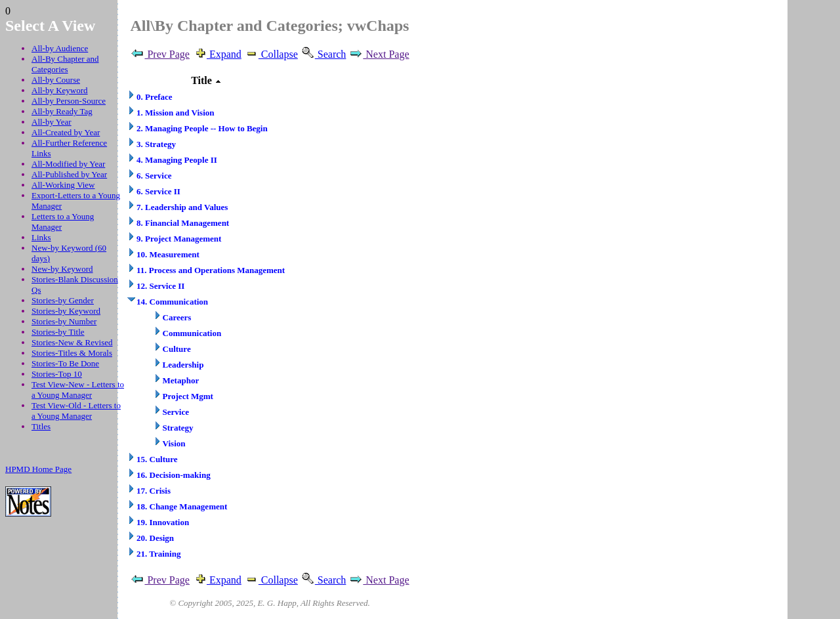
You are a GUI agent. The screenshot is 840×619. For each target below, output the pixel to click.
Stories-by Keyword (66, 311)
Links (41, 237)
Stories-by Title (58, 332)
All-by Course (56, 80)
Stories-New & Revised (72, 342)
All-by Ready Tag (62, 111)
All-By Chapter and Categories (65, 64)
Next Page (379, 54)
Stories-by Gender (63, 300)
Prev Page (159, 54)
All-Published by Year (69, 174)
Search (324, 54)
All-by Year (52, 122)
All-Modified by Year (68, 164)
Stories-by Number (64, 321)
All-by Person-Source (69, 101)
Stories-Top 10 (57, 374)
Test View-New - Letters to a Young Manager (78, 390)
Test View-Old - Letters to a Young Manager (76, 411)
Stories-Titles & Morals (72, 353)
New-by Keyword (62, 269)
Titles (41, 426)
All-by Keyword (60, 90)
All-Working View (63, 185)
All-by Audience (60, 48)
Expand (217, 54)
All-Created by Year (66, 132)
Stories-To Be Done (65, 363)
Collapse (271, 54)
